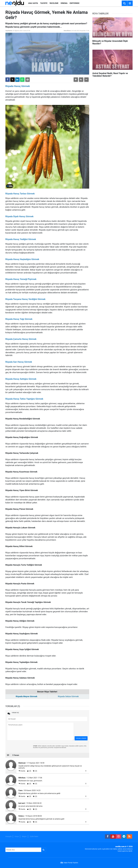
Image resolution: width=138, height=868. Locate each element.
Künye (17, 836)
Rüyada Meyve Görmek (26, 696)
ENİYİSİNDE (74, 3)
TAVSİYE (44, 3)
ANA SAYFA (33, 3)
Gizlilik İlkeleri (34, 836)
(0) (30, 771)
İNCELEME (54, 3)
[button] (76, 80)
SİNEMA (64, 3)
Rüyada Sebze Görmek (68, 696)
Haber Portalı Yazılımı (71, 863)
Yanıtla (23, 771)
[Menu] (130, 3)
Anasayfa (8, 836)
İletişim (24, 836)
